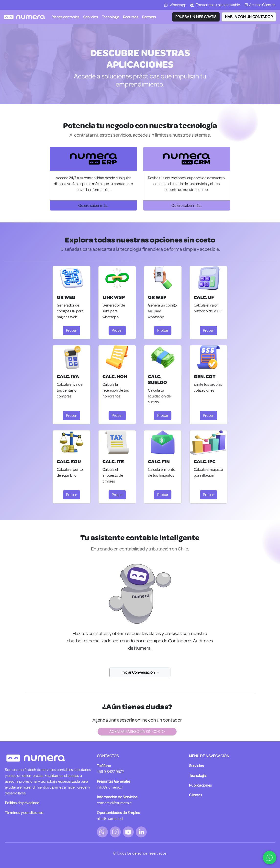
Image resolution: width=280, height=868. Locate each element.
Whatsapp (175, 5)
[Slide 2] (140, 672)
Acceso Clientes (259, 5)
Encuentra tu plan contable (215, 5)
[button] (90, 17)
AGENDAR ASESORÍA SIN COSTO (137, 732)
